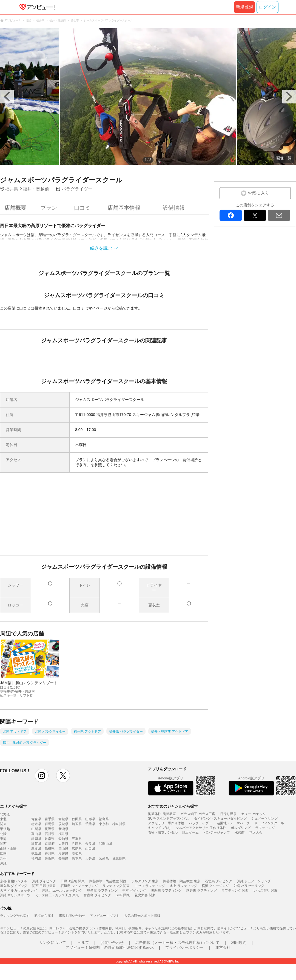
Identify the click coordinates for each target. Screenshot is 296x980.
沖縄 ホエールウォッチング (62, 891)
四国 (3, 854)
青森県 (36, 819)
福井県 (63, 834)
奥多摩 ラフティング (102, 891)
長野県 (50, 829)
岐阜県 (50, 839)
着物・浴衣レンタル (163, 832)
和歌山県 (106, 844)
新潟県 (63, 829)
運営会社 (223, 947)
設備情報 (174, 208)
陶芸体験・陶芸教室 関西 (108, 881)
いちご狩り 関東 (265, 891)
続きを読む (101, 248)
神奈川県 (119, 824)
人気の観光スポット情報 (142, 916)
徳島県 (36, 854)
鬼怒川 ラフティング (166, 891)
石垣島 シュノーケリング (79, 886)
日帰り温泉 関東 (72, 881)
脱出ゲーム (190, 832)
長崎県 (63, 858)
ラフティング (265, 828)
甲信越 (5, 829)
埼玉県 (77, 824)
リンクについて (53, 943)
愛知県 (63, 839)
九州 (3, 858)
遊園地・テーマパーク (233, 823)
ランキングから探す (15, 916)
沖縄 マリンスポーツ (15, 895)
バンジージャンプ (217, 832)
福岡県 (36, 858)
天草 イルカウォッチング (18, 891)
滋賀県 (36, 844)
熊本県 (77, 858)
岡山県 (63, 849)
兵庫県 (77, 844)
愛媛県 (63, 854)
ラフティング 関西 (235, 891)
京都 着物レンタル (14, 881)
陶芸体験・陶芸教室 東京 (182, 881)
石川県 (50, 834)
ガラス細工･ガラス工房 (198, 814)
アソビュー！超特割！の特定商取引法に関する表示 (110, 947)
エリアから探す (13, 806)
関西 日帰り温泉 (44, 886)
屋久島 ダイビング (14, 886)
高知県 (77, 854)
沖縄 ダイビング (44, 881)
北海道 (5, 814)
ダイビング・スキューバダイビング (220, 819)
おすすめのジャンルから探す (173, 806)
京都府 (50, 844)
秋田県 (77, 819)
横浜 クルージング (215, 886)
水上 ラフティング (183, 886)
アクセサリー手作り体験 (166, 823)
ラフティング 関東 (116, 886)
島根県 (50, 849)
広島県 (77, 849)
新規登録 (244, 7)
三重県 (77, 839)
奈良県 (90, 844)
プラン (49, 208)
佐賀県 (50, 858)
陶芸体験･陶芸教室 (162, 814)
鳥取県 (36, 849)
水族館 (240, 832)
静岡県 (36, 839)
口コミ (82, 208)
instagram (42, 776)
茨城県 (63, 824)
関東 (3, 824)
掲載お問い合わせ (72, 916)
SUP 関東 (123, 895)
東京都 (104, 824)
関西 (3, 844)
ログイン (267, 7)
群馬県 (50, 824)
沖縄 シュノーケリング (254, 881)
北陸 (3, 834)
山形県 (90, 819)
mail (279, 215)
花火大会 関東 (145, 895)
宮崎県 (104, 858)
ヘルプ (83, 943)
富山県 (36, 834)
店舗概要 (15, 208)
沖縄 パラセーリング (249, 886)
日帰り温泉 (228, 814)
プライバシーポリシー (184, 947)
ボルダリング (241, 828)
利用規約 (239, 943)
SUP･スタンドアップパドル (169, 819)
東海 (3, 839)
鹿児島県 (119, 858)
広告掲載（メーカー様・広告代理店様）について (177, 943)
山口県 (90, 849)
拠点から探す (44, 916)
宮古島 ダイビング (97, 895)
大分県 (90, 858)
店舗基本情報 (124, 208)
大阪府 (63, 844)
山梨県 (36, 829)
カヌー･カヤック (254, 814)
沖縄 (3, 863)
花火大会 (256, 832)
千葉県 (90, 824)
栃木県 (36, 824)
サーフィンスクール (269, 823)
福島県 (104, 819)
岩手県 (50, 819)
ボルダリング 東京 (145, 881)
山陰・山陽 (8, 849)
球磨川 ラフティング (201, 891)
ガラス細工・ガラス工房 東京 (57, 895)
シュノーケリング (264, 819)
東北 (3, 819)
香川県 (50, 854)
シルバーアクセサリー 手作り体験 (201, 828)
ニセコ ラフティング (150, 886)
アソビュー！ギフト (105, 916)
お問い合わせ (112, 943)
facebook (231, 215)
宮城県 (63, 819)
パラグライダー (200, 823)
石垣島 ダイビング (219, 881)
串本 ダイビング (134, 891)
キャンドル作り (160, 828)
